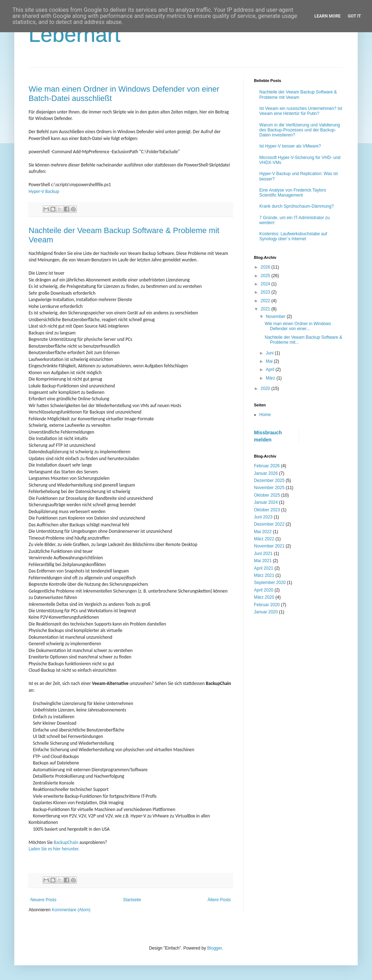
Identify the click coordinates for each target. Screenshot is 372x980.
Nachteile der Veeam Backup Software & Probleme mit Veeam (298, 95)
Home (265, 415)
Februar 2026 (267, 466)
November (276, 317)
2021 (266, 309)
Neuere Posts (43, 900)
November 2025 (269, 488)
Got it (354, 16)
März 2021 (264, 575)
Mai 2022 (263, 532)
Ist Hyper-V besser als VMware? (290, 146)
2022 (266, 301)
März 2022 (264, 539)
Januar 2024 (266, 502)
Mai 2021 (263, 561)
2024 (266, 284)
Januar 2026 (266, 473)
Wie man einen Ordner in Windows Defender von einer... (298, 326)
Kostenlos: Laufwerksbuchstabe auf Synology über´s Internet (293, 236)
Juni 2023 (263, 517)
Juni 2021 (263, 554)
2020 (266, 388)
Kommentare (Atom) (71, 910)
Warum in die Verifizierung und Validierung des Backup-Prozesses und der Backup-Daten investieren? (300, 130)
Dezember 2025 (269, 481)
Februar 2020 (267, 605)
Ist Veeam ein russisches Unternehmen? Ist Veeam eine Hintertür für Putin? (301, 111)
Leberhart (75, 35)
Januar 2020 (266, 612)
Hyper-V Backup (44, 191)
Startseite (132, 900)
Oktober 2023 (267, 510)
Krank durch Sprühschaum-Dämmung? (297, 206)
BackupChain (66, 842)
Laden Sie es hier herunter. (54, 849)
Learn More (328, 16)
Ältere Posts (219, 900)
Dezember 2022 (269, 524)
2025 (266, 276)
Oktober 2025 (267, 495)
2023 (266, 292)
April (271, 370)
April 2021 (264, 568)
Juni (270, 353)
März (271, 378)
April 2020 (264, 590)
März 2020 (264, 597)
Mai (270, 361)
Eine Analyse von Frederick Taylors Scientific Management (293, 193)
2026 (266, 267)
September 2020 (270, 583)
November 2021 (269, 546)
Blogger (214, 948)
